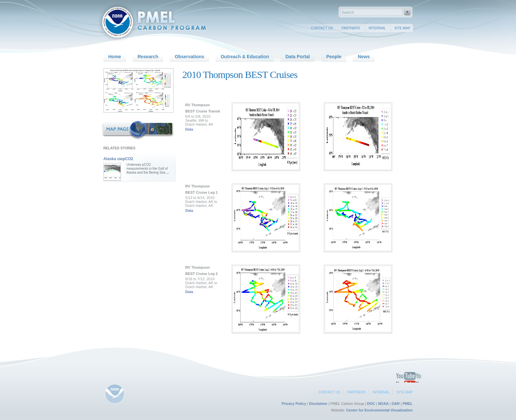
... (167, 173)
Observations (189, 57)
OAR (396, 404)
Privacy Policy (294, 404)
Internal (377, 28)
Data (189, 129)
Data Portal (297, 57)
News (364, 57)
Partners (351, 28)
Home (115, 57)
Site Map (402, 28)
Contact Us (322, 28)
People (334, 57)
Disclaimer (318, 404)
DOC (371, 404)
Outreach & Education (245, 57)
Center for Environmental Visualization (379, 410)
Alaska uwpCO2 (118, 159)
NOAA (383, 404)
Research (148, 57)
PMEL (408, 404)
